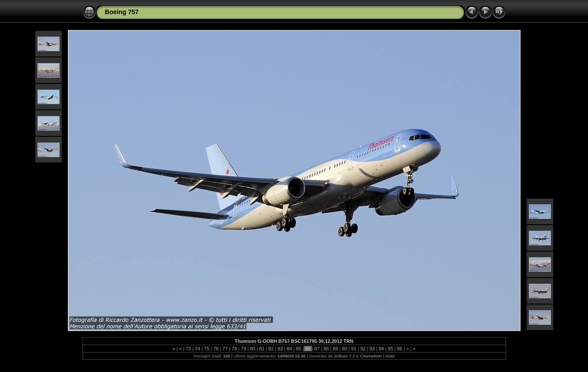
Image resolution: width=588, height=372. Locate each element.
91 (354, 349)
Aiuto (390, 356)
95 (390, 349)
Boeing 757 (122, 12)
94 (381, 349)
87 (317, 349)
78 (234, 349)
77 (225, 349)
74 (198, 349)
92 (363, 349)
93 (372, 349)
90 (345, 349)
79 (243, 349)
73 (188, 349)
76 (216, 349)
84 (289, 349)
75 (207, 349)
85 (299, 349)
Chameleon (371, 356)
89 (335, 349)
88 (326, 349)
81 (262, 349)
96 (400, 349)
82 (271, 349)
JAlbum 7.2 (345, 356)
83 (280, 349)
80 (253, 349)
